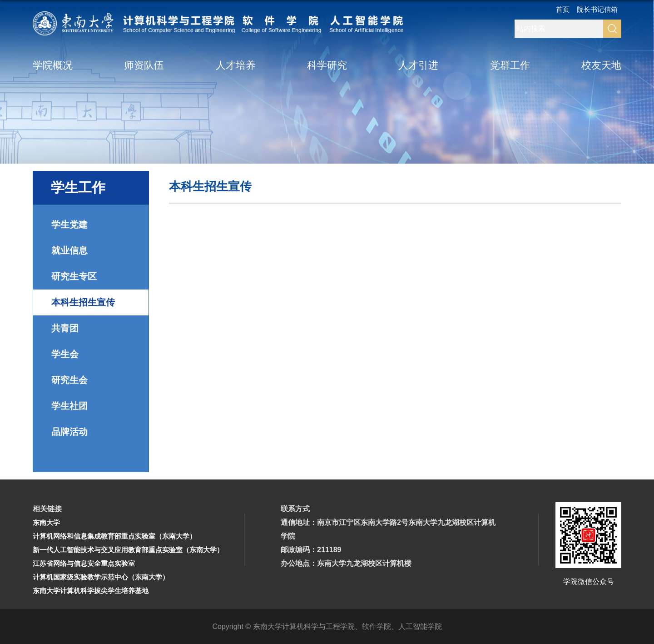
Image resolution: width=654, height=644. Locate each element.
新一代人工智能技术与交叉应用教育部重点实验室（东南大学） (128, 550)
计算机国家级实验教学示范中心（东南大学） (101, 577)
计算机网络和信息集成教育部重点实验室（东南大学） (114, 536)
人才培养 (236, 66)
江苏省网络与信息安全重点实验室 (84, 563)
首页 (563, 10)
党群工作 (510, 66)
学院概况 (53, 66)
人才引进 (418, 66)
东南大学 (46, 522)
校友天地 (601, 66)
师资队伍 (144, 66)
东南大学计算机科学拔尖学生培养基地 (91, 591)
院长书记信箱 (597, 10)
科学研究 (327, 66)
